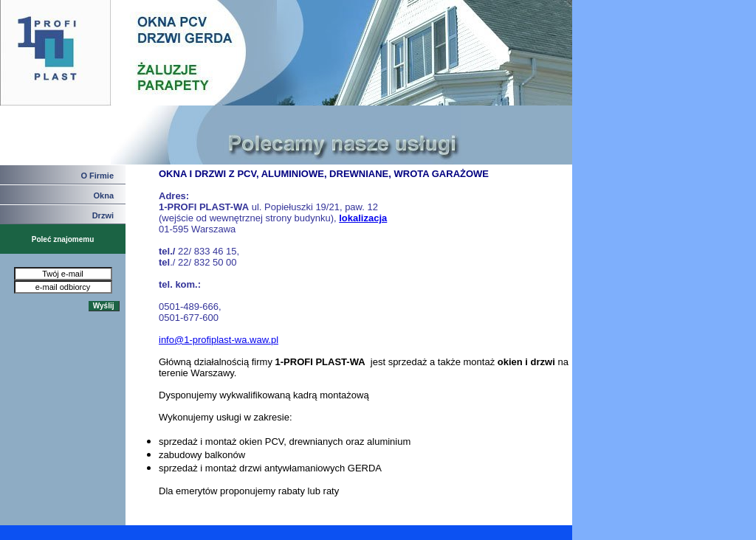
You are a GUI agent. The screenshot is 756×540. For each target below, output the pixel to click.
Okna (103, 195)
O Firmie (97, 176)
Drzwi (103, 215)
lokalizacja (363, 218)
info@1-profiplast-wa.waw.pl (219, 340)
